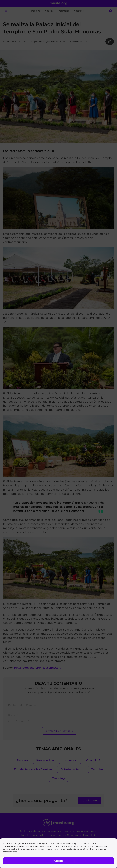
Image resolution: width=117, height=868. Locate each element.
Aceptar (58, 861)
